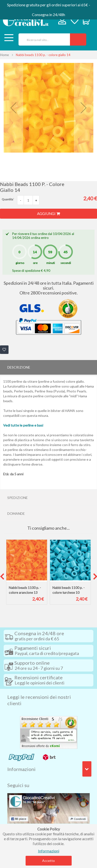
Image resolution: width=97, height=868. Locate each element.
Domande (16, 513)
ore (35, 263)
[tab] (48, 367)
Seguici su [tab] (18, 785)
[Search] (78, 39)
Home (5, 55)
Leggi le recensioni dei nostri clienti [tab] (39, 700)
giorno (20, 263)
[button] (13, 108)
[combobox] (43, 39)
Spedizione (18, 498)
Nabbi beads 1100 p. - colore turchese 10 (68, 590)
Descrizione (19, 367)
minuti (51, 263)
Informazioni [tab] (21, 769)
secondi (66, 263)
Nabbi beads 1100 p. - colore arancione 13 (25, 590)
